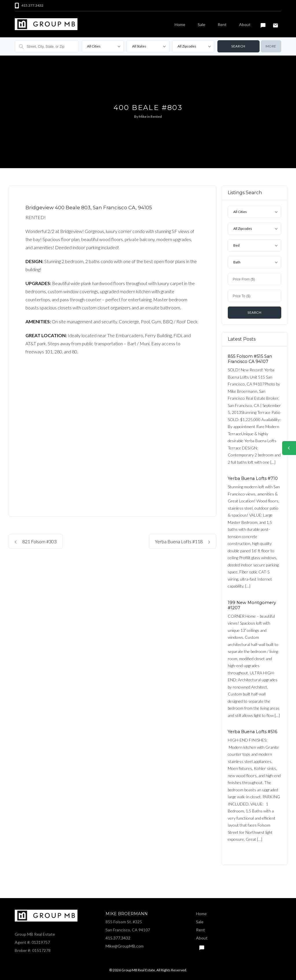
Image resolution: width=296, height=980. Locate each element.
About (245, 24)
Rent (222, 24)
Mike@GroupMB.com (125, 946)
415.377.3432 (118, 938)
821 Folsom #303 (36, 541)
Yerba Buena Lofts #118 (183, 541)
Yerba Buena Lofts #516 (252, 732)
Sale (201, 24)
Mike (143, 116)
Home (180, 24)
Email (275, 23)
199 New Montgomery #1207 (252, 605)
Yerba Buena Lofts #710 (253, 478)
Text (263, 23)
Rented (156, 116)
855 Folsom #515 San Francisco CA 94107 (250, 359)
